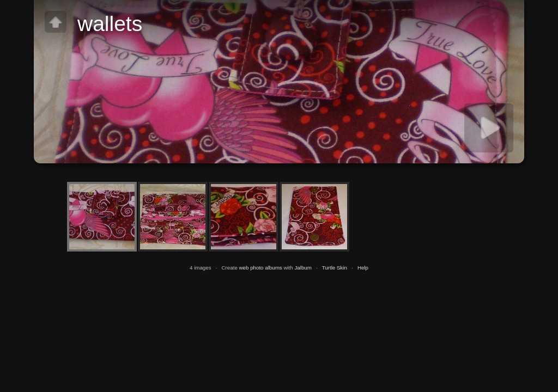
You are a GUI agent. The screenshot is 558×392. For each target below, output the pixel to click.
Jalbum (303, 268)
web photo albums (261, 268)
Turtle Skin (335, 268)
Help (363, 268)
